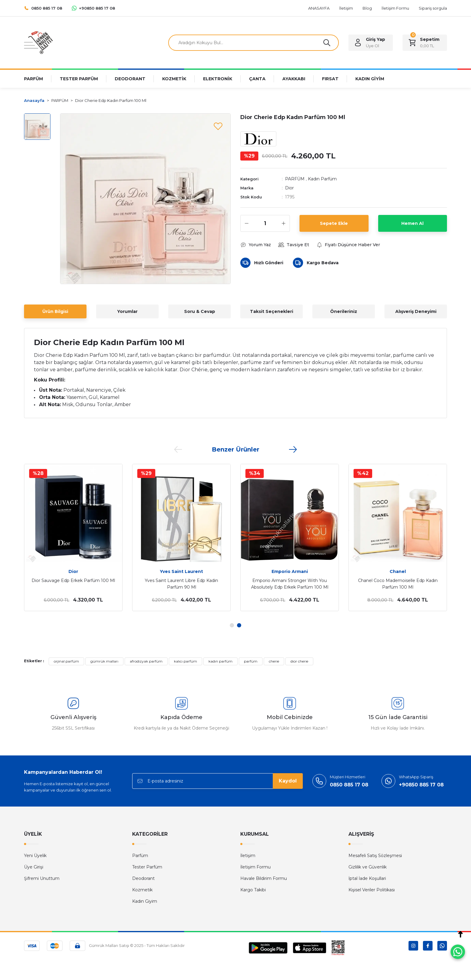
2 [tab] (239, 625)
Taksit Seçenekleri (272, 311)
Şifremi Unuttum (42, 878)
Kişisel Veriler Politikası (372, 890)
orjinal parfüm (66, 661)
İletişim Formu (255, 867)
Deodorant (143, 878)
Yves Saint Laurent (181, 571)
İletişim (248, 856)
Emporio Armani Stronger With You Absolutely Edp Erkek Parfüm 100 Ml (290, 584)
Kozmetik (142, 890)
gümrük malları (104, 661)
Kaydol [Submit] (288, 781)
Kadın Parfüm (322, 179)
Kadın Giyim (145, 901)
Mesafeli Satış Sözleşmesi (375, 856)
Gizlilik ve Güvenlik (368, 867)
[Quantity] (265, 223)
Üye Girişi (34, 867)
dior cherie (299, 661)
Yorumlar (127, 311)
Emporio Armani (290, 571)
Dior (289, 188)
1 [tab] (232, 625)
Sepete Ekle (334, 223)
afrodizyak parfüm (146, 661)
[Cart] (425, 43)
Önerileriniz (344, 311)
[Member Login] (371, 43)
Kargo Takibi (253, 890)
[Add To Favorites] (218, 126)
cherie (274, 661)
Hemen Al (412, 223)
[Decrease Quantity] (247, 223)
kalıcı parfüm (185, 661)
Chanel (398, 571)
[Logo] (38, 42)
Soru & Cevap (200, 311)
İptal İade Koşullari (367, 878)
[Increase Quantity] (284, 223)
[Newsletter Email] (217, 781)
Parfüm (140, 856)
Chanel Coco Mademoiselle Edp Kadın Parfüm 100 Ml (398, 584)
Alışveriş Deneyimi (416, 311)
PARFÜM (295, 179)
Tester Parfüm (147, 867)
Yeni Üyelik (35, 856)
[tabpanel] (73, 537)
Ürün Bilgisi (55, 311)
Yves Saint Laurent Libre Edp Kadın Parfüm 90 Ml (181, 584)
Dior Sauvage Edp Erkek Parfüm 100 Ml (73, 580)
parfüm (251, 661)
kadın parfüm (220, 661)
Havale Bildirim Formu (264, 878)
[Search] (254, 43)
